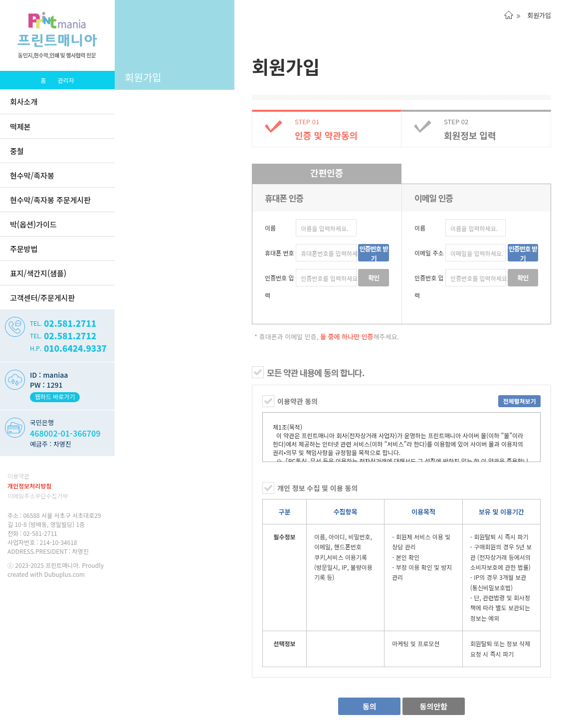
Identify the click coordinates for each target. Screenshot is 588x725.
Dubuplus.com (64, 574)
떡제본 (20, 126)
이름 (270, 228)
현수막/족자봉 (32, 175)
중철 (17, 151)
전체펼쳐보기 (519, 401)
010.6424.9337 (75, 348)
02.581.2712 (70, 336)
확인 (374, 278)
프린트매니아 (62, 565)
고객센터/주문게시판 (42, 298)
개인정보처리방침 (29, 486)
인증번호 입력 (280, 286)
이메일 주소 (429, 253)
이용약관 (18, 476)
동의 (370, 706)
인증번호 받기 (373, 253)
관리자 (66, 80)
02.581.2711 (70, 323)
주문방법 (24, 249)
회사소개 (24, 102)
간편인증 (327, 173)
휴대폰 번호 (280, 253)
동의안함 (434, 706)
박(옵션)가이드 (33, 224)
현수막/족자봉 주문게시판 (50, 200)
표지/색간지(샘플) (38, 273)
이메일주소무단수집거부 (38, 496)
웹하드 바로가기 (55, 396)
